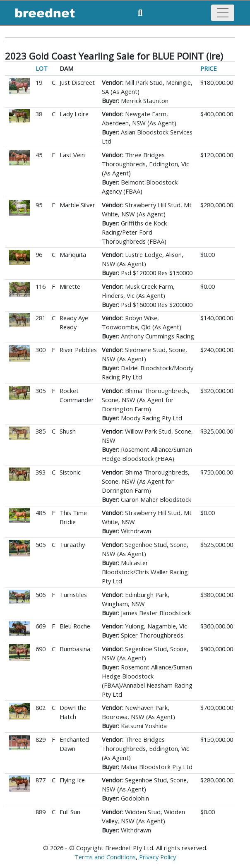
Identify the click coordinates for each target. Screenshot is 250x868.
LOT (42, 68)
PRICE (209, 68)
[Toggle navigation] (223, 13)
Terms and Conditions (105, 857)
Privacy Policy (157, 857)
